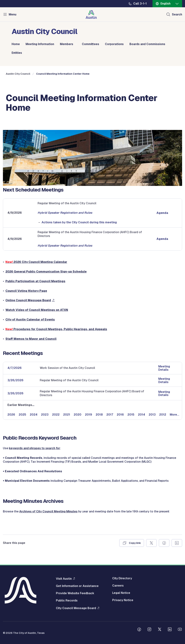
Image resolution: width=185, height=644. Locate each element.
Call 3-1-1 (140, 4)
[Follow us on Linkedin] (170, 630)
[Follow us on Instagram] (149, 630)
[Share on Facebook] (164, 543)
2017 (110, 415)
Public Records (67, 601)
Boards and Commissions (147, 44)
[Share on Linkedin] (177, 543)
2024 (34, 415)
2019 (89, 415)
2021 (67, 415)
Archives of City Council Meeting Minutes (48, 511)
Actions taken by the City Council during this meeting (79, 222)
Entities (17, 53)
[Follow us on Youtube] (180, 630)
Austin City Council (18, 74)
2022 (56, 415)
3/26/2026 (15, 380)
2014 (142, 415)
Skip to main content (15, 0)
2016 (120, 415)
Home (16, 44)
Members (67, 44)
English (165, 4)
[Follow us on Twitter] (160, 630)
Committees (91, 44)
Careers (118, 586)
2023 (45, 415)
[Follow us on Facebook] (139, 630)
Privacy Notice (123, 600)
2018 (99, 415)
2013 (152, 415)
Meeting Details (164, 368)
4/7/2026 (15, 368)
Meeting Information (40, 44)
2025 (22, 415)
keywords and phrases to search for (34, 448)
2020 (78, 415)
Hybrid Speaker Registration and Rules (65, 213)
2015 (131, 415)
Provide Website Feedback (75, 593)
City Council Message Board (76, 608)
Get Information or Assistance (77, 586)
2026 (11, 415)
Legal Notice (121, 593)
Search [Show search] (177, 14)
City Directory (122, 578)
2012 (163, 415)
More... (174, 415)
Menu (13, 14)
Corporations (114, 44)
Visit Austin (64, 579)
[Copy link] (132, 543)
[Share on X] (151, 543)
